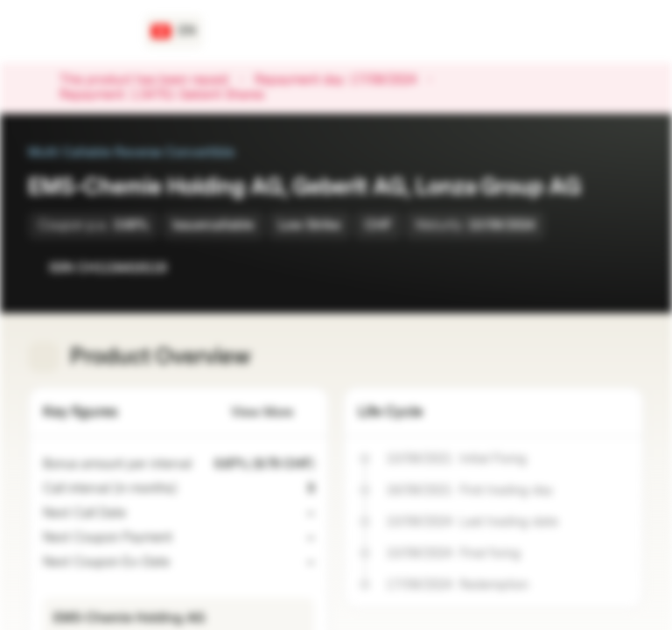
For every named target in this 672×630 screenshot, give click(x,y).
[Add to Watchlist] (591, 268)
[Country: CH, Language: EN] (174, 31)
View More (273, 413)
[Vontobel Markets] (76, 31)
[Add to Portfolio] (626, 268)
